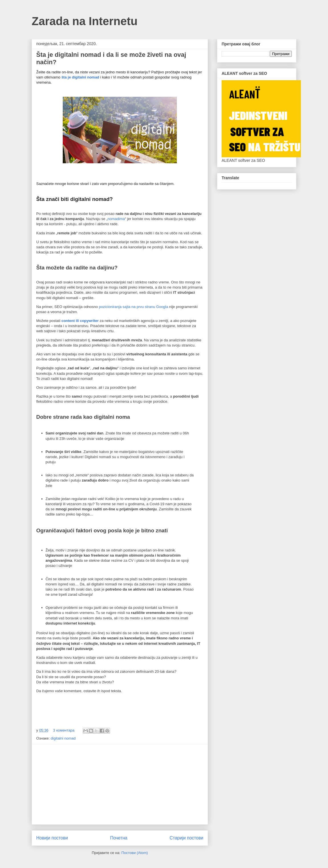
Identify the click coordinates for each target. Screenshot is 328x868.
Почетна (119, 838)
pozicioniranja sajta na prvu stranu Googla (134, 307)
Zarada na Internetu (85, 21)
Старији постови (187, 838)
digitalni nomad (63, 738)
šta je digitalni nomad (80, 77)
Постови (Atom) (134, 853)
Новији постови (52, 838)
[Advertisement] (120, 784)
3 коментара (64, 730)
